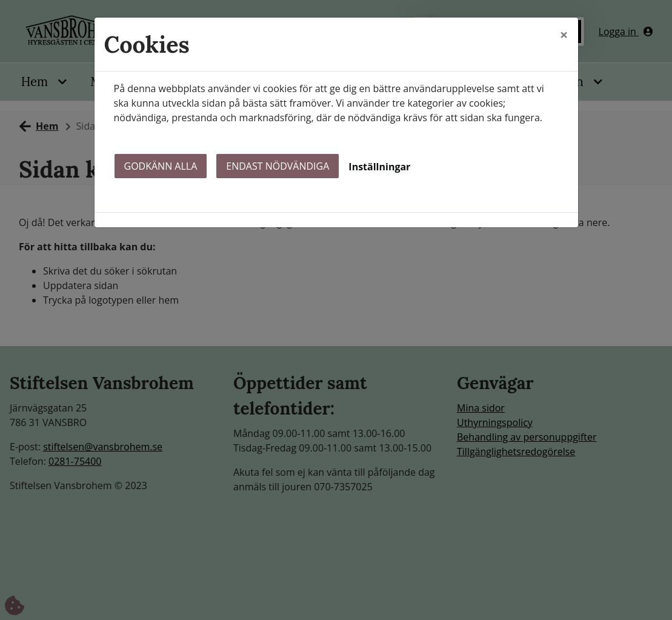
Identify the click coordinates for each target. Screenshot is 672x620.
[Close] (564, 35)
